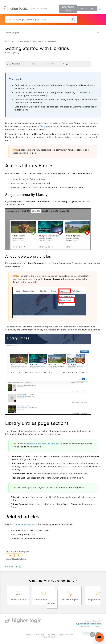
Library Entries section (24, 525)
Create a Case (87, 9)
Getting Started (23, 41)
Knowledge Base (68, 9)
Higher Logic (10, 41)
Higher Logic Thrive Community (44, 41)
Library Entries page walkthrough (43, 444)
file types (44, 126)
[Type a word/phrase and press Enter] (41, 19)
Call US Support (70, 600)
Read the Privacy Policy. (49, 637)
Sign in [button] (100, 9)
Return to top (13, 567)
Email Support (43, 600)
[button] (10, 555)
